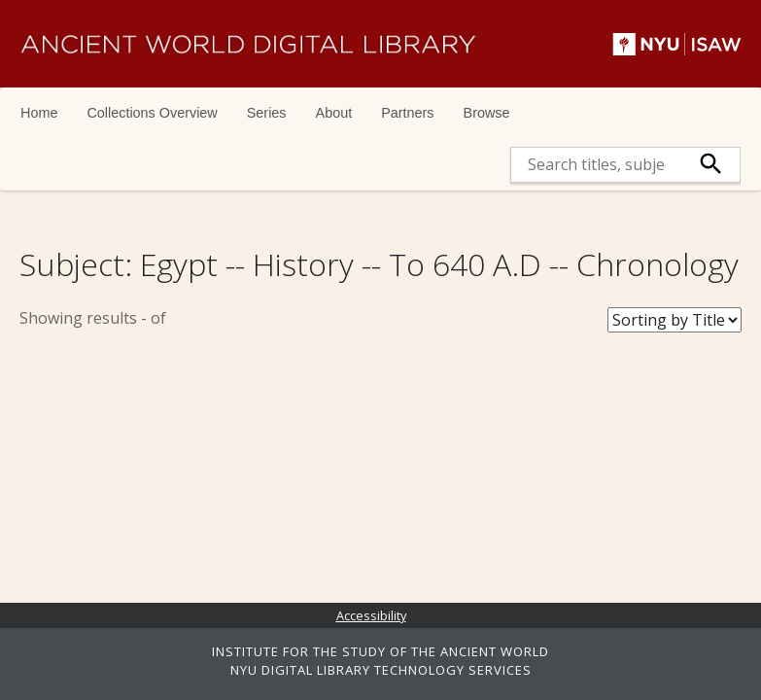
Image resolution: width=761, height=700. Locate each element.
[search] (597, 165)
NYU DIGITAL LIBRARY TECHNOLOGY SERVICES (381, 670)
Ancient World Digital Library (248, 44)
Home (39, 113)
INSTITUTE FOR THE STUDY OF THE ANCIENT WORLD (380, 651)
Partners (407, 113)
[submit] (711, 165)
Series (267, 113)
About (334, 113)
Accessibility (371, 615)
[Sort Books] (675, 320)
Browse (487, 113)
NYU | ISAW (677, 44)
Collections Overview (152, 113)
